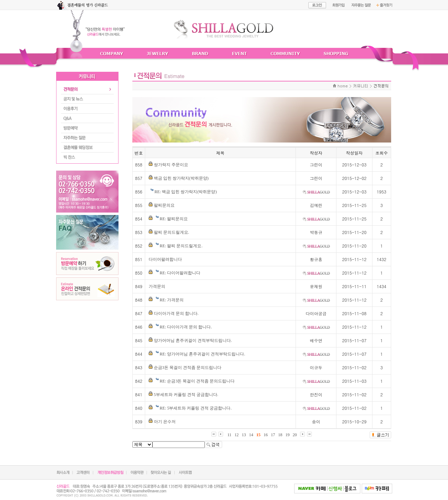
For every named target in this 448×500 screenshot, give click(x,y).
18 (280, 435)
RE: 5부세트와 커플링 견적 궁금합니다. (196, 408)
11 (229, 435)
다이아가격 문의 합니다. (176, 313)
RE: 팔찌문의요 (174, 219)
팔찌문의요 (164, 205)
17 (273, 435)
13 (244, 435)
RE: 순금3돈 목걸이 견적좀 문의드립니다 (197, 381)
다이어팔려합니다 (165, 259)
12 (237, 435)
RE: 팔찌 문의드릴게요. (181, 246)
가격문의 (157, 286)
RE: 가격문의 (172, 300)
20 (295, 435)
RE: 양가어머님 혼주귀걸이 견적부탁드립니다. (203, 354)
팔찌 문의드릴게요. (172, 232)
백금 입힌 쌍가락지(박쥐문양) (181, 178)
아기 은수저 (165, 422)
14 (251, 435)
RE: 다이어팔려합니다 (180, 273)
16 (266, 435)
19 (288, 435)
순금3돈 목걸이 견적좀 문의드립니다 (188, 368)
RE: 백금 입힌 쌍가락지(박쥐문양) (186, 192)
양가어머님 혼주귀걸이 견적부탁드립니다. (193, 340)
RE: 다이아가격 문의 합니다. (186, 327)
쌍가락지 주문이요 (171, 165)
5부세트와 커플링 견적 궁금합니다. (186, 395)
